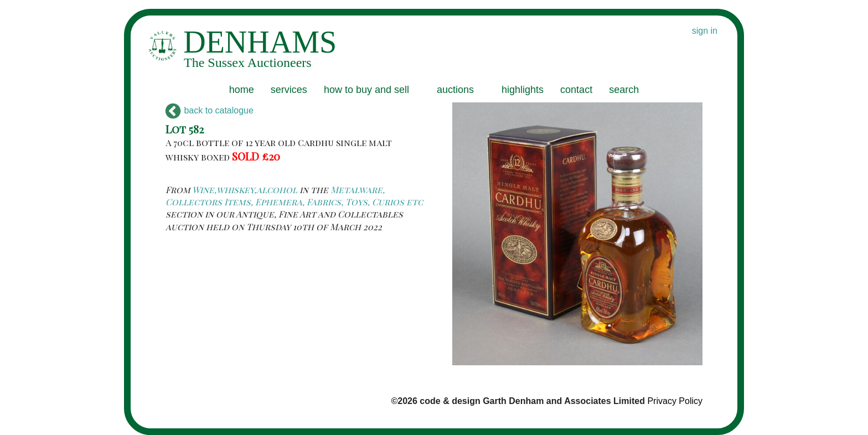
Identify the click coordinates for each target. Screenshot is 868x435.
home (242, 90)
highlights (523, 90)
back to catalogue (210, 110)
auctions (455, 90)
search (624, 90)
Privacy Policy (675, 401)
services (289, 90)
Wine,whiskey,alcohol (245, 190)
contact (576, 90)
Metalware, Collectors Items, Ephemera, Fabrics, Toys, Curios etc (294, 196)
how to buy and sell (366, 90)
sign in (705, 31)
